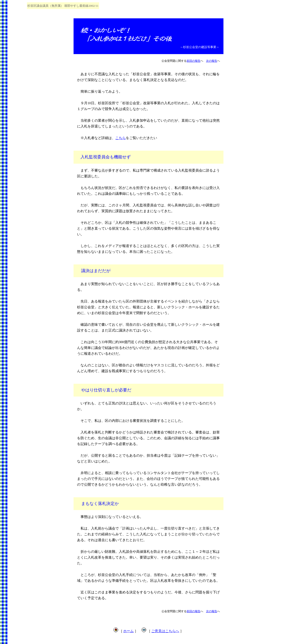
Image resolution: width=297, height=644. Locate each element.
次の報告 (212, 61)
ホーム (128, 631)
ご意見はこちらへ (165, 631)
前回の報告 (194, 61)
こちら (121, 138)
